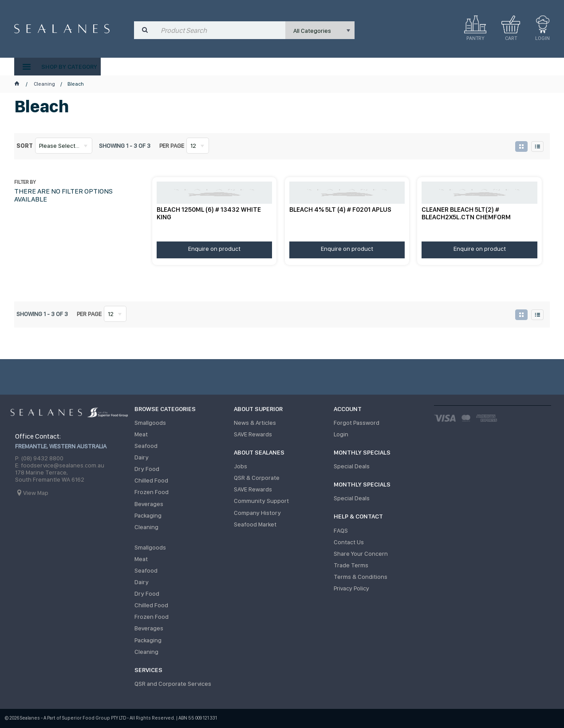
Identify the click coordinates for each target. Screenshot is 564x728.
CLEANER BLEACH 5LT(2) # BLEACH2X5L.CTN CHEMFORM (466, 213)
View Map (36, 493)
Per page (172, 146)
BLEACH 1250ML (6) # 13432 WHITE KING (209, 213)
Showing (125, 146)
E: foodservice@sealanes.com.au (60, 465)
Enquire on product (214, 249)
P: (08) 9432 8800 (39, 458)
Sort (25, 146)
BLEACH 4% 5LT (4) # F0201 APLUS (340, 210)
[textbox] (221, 30)
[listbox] (320, 30)
